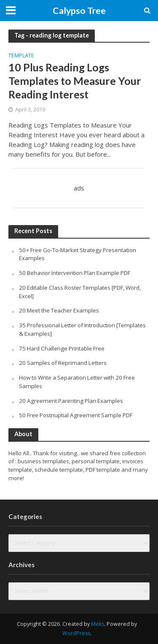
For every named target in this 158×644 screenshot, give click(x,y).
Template (21, 56)
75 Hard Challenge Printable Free (62, 348)
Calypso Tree (79, 11)
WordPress (76, 633)
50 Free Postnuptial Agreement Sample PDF (76, 415)
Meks (98, 624)
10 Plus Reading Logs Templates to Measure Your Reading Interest (75, 81)
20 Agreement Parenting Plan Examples (71, 401)
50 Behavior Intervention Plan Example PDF (75, 273)
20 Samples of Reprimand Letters (63, 363)
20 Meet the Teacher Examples (59, 310)
